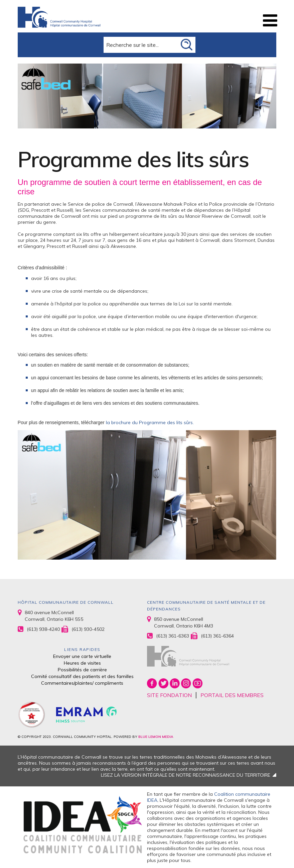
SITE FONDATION (169, 695)
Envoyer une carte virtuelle (82, 656)
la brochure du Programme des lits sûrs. (151, 422)
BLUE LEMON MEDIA (156, 737)
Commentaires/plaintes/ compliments (82, 683)
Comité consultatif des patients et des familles (82, 676)
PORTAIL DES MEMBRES (232, 695)
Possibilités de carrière (82, 670)
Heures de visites (82, 663)
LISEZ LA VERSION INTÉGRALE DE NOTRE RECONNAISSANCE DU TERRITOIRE (186, 775)
